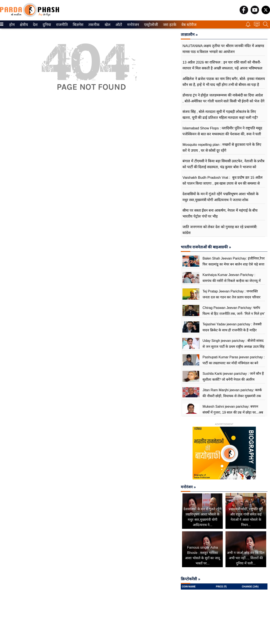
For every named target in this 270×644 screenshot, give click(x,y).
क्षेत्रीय (23, 25)
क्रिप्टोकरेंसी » (190, 579)
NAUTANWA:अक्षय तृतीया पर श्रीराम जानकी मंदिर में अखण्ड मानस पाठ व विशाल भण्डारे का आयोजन (223, 49)
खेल (107, 25)
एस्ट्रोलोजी (150, 25)
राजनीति (61, 25)
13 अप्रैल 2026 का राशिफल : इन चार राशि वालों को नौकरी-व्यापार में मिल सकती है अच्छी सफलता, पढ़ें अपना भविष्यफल (222, 65)
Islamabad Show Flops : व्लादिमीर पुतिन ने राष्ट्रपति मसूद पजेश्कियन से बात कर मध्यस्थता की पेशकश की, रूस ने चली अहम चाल (222, 134)
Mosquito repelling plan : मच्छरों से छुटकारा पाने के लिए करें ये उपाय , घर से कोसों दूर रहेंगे (222, 148)
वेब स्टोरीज (188, 25)
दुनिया (46, 25)
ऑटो (118, 25)
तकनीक (93, 25)
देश (35, 25)
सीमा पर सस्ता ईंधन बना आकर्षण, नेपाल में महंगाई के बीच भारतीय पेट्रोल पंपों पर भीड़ (220, 213)
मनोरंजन (132, 25)
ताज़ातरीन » (189, 35)
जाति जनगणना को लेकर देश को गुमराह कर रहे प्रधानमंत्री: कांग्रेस (220, 230)
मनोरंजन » (188, 487)
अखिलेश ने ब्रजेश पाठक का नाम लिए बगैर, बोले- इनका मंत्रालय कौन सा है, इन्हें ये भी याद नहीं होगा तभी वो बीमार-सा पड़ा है (224, 82)
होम (12, 25)
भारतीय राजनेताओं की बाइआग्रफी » (206, 247)
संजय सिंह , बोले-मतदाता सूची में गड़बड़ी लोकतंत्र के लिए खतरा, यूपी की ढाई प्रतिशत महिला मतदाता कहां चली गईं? (220, 115)
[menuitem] (12, 24)
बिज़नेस (77, 25)
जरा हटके (169, 25)
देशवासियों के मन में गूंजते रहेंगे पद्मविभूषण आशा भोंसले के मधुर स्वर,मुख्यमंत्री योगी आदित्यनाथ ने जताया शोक (221, 197)
